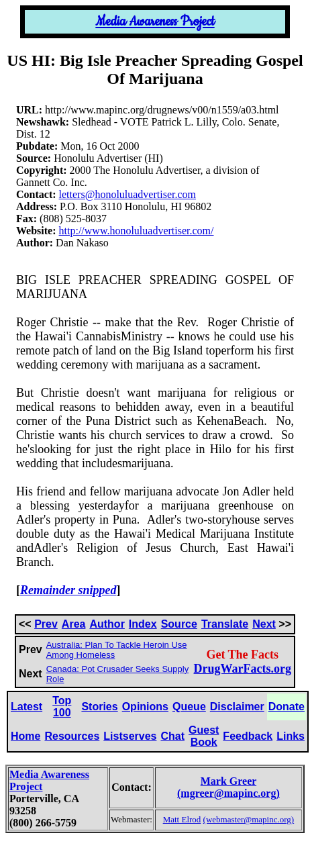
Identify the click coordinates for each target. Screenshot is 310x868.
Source (179, 624)
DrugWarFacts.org (243, 669)
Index (143, 624)
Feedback (248, 736)
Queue (189, 707)
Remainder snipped (68, 590)
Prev (46, 624)
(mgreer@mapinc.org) (228, 793)
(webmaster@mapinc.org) (249, 819)
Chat (172, 736)
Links (291, 736)
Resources (72, 736)
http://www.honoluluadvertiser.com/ (137, 231)
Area (74, 624)
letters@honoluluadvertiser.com (127, 194)
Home (25, 736)
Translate (225, 624)
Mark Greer (228, 781)
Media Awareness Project (155, 22)
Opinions (145, 707)
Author (107, 624)
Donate (287, 707)
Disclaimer (237, 707)
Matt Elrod (182, 819)
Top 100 (62, 707)
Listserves (130, 736)
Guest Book (204, 736)
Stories (99, 707)
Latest (27, 707)
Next (264, 624)
